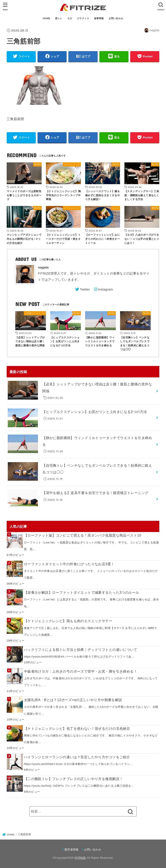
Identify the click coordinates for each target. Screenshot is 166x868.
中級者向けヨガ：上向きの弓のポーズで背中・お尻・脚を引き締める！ (81, 671)
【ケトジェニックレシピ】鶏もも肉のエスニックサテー (68, 621)
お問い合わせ (116, 18)
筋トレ (59, 18)
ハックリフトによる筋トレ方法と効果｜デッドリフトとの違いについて (81, 650)
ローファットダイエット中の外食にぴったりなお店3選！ (69, 564)
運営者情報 (71, 850)
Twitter (85, 289)
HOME (47, 18)
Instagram (106, 289)
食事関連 (99, 18)
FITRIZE (80, 858)
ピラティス (83, 18)
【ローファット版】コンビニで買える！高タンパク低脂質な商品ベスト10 (83, 535)
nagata (43, 267)
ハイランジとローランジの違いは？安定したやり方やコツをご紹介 (77, 757)
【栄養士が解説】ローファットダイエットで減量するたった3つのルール (82, 592)
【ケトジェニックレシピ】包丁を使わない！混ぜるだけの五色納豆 (77, 728)
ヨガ (70, 18)
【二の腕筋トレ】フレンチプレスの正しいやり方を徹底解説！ (74, 779)
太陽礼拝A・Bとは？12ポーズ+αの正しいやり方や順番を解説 (73, 700)
